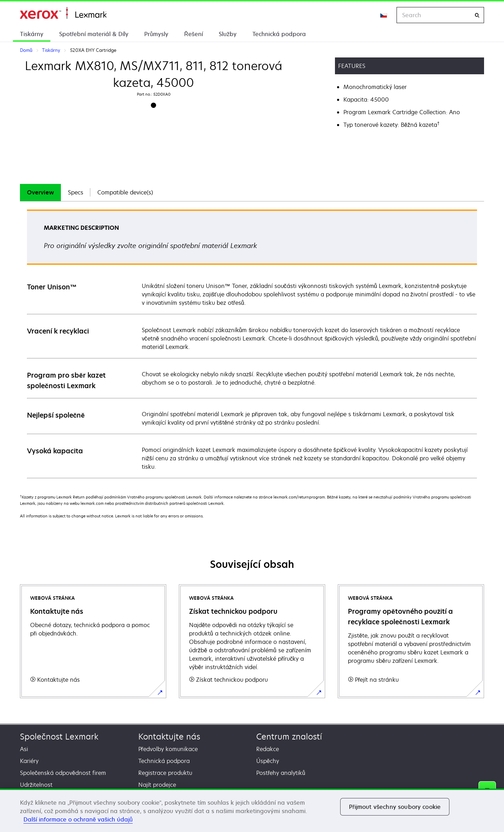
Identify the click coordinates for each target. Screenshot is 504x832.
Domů (63, 13)
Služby (228, 34)
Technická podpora (279, 34)
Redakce (268, 749)
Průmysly (156, 34)
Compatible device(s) (125, 192)
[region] (252, 810)
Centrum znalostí (289, 737)
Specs (76, 192)
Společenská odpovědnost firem (63, 773)
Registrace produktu (165, 773)
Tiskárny (32, 34)
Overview (40, 192)
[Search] (477, 15)
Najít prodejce (157, 785)
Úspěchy (268, 761)
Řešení (194, 34)
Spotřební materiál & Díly (94, 34)
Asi (24, 749)
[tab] (40, 192)
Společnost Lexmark (59, 737)
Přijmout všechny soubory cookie (395, 807)
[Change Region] (384, 15)
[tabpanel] (252, 343)
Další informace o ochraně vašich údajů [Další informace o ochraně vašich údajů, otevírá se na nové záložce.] (78, 819)
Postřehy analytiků (281, 773)
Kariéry (29, 761)
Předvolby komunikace (168, 749)
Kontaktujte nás (169, 737)
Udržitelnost (36, 785)
